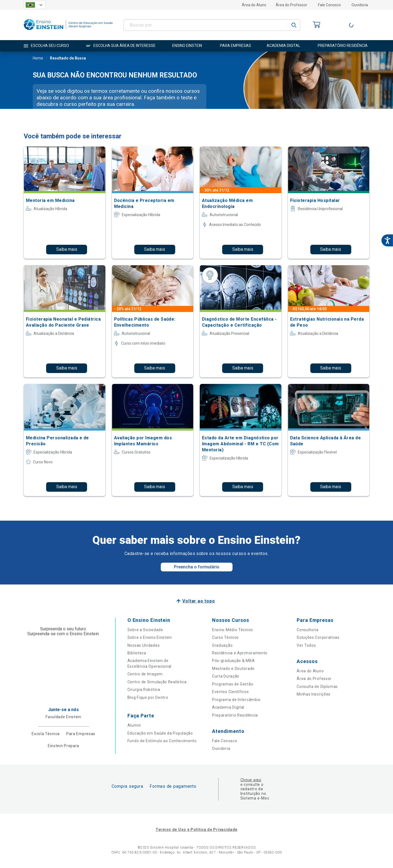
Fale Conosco (329, 5)
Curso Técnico (225, 637)
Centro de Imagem (145, 674)
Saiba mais (67, 249)
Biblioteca (137, 653)
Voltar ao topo (199, 601)
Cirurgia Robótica (144, 690)
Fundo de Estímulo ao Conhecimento (162, 741)
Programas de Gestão (233, 684)
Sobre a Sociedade (145, 630)
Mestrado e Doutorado (233, 669)
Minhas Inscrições (314, 694)
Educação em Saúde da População (160, 733)
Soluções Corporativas (318, 637)
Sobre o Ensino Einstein (150, 637)
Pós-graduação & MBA (233, 661)
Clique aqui (251, 780)
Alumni (134, 725)
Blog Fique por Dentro (148, 697)
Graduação (222, 645)
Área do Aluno (254, 5)
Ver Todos (306, 645)
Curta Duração (226, 676)
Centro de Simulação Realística (157, 682)
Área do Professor (291, 5)
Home (38, 59)
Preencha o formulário (197, 567)
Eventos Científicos (230, 692)
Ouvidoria (360, 5)
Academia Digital (228, 707)
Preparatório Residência (235, 715)
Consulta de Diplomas (317, 687)
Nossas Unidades (144, 645)
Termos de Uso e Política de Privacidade (196, 830)
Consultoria (308, 630)
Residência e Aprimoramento (240, 653)
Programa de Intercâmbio (236, 700)
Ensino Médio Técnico (233, 630)
